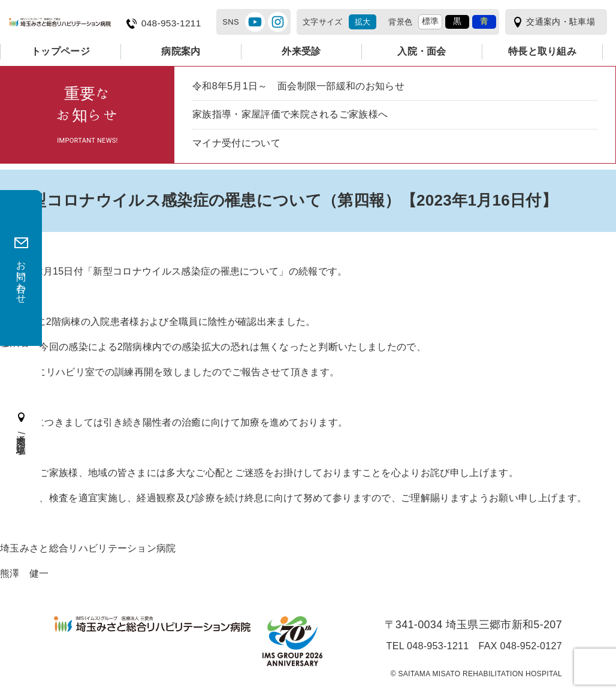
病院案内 (181, 51)
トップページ (61, 51)
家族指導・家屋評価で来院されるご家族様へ (290, 114)
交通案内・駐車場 (561, 22)
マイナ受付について (236, 143)
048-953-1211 (171, 23)
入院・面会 (422, 51)
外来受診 (301, 51)
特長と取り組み (542, 51)
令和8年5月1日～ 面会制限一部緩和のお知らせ (298, 86)
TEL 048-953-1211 (428, 646)
